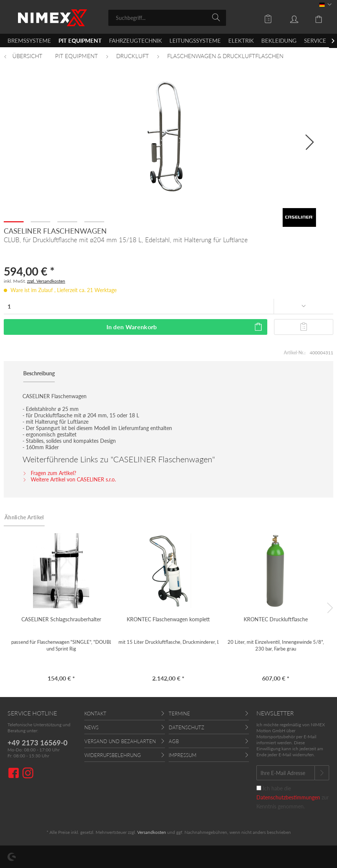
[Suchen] (217, 17)
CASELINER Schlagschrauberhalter (61, 619)
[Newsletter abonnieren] (322, 773)
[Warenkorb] (315, 17)
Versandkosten (152, 832)
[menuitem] (167, 18)
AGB (174, 741)
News (91, 727)
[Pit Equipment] (80, 40)
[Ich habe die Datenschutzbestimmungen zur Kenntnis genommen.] (259, 788)
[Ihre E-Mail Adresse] (286, 773)
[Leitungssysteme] (195, 40)
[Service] (315, 40)
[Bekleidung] (279, 40)
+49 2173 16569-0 (37, 743)
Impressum (183, 755)
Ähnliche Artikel (24, 517)
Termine (179, 714)
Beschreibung (39, 373)
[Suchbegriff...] (167, 18)
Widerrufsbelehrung (113, 755)
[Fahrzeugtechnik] (136, 40)
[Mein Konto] (289, 17)
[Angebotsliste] (263, 17)
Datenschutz (186, 727)
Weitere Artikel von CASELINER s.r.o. (69, 479)
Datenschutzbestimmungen (288, 797)
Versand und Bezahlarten (120, 741)
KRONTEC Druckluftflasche (276, 619)
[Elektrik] (241, 40)
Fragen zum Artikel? (49, 473)
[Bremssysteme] (29, 40)
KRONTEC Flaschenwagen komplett (168, 619)
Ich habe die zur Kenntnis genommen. (293, 797)
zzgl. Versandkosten (46, 281)
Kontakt (95, 714)
